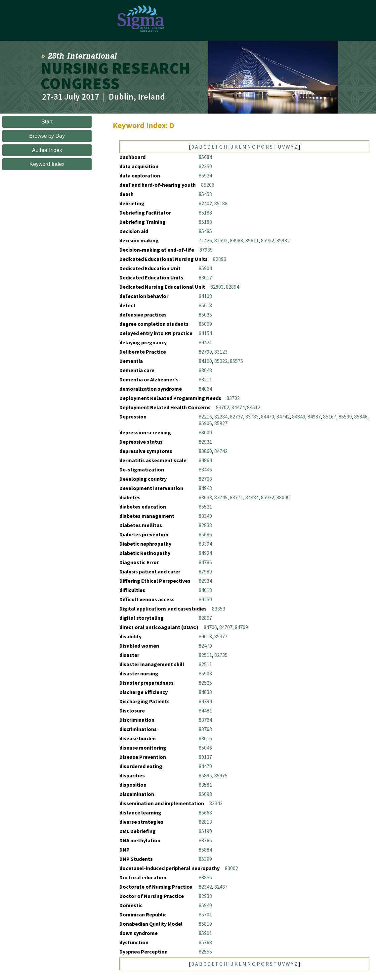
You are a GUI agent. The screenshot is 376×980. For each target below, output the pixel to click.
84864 (205, 460)
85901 (205, 933)
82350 (205, 166)
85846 (361, 416)
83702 (233, 398)
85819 (205, 924)
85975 (221, 775)
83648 (205, 370)
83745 (221, 497)
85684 (205, 157)
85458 (205, 194)
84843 (299, 416)
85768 (205, 942)
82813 (205, 822)
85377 (221, 636)
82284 (221, 416)
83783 (252, 416)
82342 (205, 887)
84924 (205, 553)
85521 (205, 507)
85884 (205, 850)
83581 (205, 785)
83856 (205, 877)
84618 (205, 590)
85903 (205, 673)
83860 (205, 451)
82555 (205, 952)
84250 (205, 599)
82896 (220, 259)
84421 (205, 342)
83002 (231, 868)
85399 (205, 859)
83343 (216, 803)
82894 (232, 287)
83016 (205, 738)
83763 (205, 729)
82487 (221, 887)
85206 (208, 185)
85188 (221, 203)
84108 (205, 296)
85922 (268, 240)
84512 (254, 407)
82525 (205, 683)
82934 (205, 581)
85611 (252, 240)
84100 (205, 361)
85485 (205, 231)
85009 (205, 324)
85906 (205, 423)
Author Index (47, 150)
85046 (205, 748)
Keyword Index (47, 164)
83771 (236, 497)
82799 (205, 352)
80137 (205, 757)
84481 (205, 710)
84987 (314, 416)
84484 (252, 497)
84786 (205, 562)
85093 (205, 794)
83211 (205, 379)
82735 (221, 655)
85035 (205, 315)
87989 (206, 250)
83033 (205, 497)
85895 (205, 775)
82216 (205, 416)
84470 (268, 416)
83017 (205, 277)
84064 (205, 389)
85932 (268, 497)
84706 (210, 627)
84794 (205, 701)
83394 (205, 544)
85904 (205, 268)
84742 (283, 416)
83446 (205, 469)
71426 (205, 240)
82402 (205, 203)
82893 (217, 287)
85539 (345, 416)
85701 (205, 914)
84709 (241, 627)
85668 (205, 812)
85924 (205, 175)
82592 (221, 240)
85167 (330, 416)
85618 (205, 305)
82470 (205, 646)
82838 (205, 525)
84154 (205, 333)
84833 (205, 692)
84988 (236, 240)
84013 (205, 636)
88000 (205, 432)
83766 (205, 840)
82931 (205, 442)
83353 (219, 609)
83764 (205, 720)
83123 (221, 352)
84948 (205, 488)
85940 (205, 905)
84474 (238, 407)
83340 (205, 516)
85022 (221, 361)
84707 (226, 627)
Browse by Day (47, 136)
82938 (205, 896)
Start (47, 122)
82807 (205, 618)
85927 (221, 423)
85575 (236, 361)
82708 (205, 479)
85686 (205, 534)
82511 (205, 655)
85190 (205, 831)
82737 (236, 416)
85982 (283, 240)
